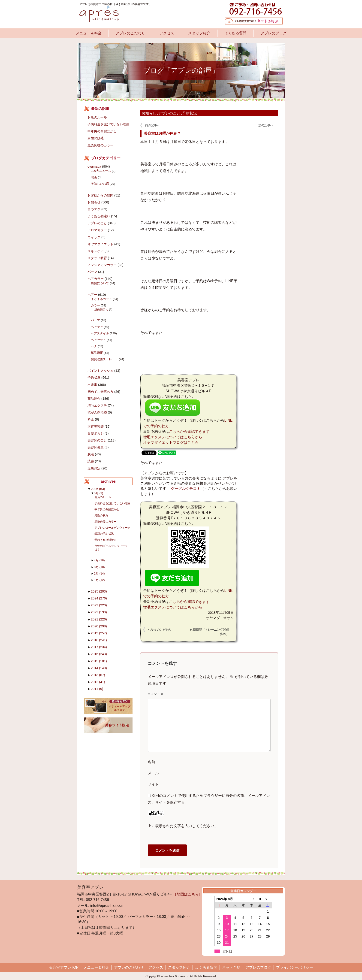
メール (153, 773)
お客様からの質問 (100, 195)
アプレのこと (169, 113)
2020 (99, 626)
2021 (99, 619)
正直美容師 (96, 426)
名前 (151, 762)
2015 (99, 661)
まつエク (94, 209)
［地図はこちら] (186, 894)
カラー (95, 305)
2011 (97, 689)
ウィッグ (94, 237)
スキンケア (96, 251)
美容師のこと (97, 440)
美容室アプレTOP (64, 967)
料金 (91, 419)
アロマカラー (97, 230)
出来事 (92, 385)
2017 (99, 647)
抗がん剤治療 (97, 412)
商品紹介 (94, 399)
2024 (99, 598)
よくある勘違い (99, 216)
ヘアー (92, 295)
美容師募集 (96, 447)
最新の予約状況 (104, 534)
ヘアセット (98, 340)
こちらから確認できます (189, 431)
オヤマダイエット (100, 244)
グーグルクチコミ (186, 488)
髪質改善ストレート (104, 359)
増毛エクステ (97, 405)
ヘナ (94, 346)
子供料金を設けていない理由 (109, 124)
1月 (99, 580)
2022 (99, 612)
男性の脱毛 (96, 138)
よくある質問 (235, 33)
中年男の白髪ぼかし (102, 131)
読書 (91, 461)
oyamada (94, 166)
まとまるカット (101, 299)
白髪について (100, 283)
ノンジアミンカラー (102, 265)
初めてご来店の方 (100, 392)
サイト (153, 784)
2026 (98, 489)
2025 (99, 591)
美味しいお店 (100, 184)
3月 (99, 567)
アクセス (167, 33)
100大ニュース (101, 171)
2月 (99, 573)
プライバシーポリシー (295, 967)
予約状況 (190, 113)
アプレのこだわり (130, 33)
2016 (99, 654)
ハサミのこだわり (160, 630)
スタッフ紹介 (199, 33)
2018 (99, 640)
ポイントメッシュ (100, 371)
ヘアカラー (96, 279)
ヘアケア (97, 327)
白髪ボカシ (96, 433)
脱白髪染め (101, 309)
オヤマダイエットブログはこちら (171, 443)
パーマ (92, 272)
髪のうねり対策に (106, 540)
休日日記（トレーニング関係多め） (210, 632)
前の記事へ (152, 125)
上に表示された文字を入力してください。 (183, 826)
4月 (99, 560)
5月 (99, 493)
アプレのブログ (274, 33)
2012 (98, 682)
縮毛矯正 (97, 353)
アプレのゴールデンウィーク (112, 528)
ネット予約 (231, 967)
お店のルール (97, 117)
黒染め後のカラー (100, 145)
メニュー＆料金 (89, 33)
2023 (99, 605)
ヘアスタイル (100, 333)
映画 (94, 177)
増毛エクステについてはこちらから (173, 437)
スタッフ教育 (97, 258)
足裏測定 (94, 468)
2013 (98, 675)
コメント (156, 694)
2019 (99, 633)
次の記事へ (266, 125)
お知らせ (149, 113)
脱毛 (91, 454)
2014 (99, 668)
